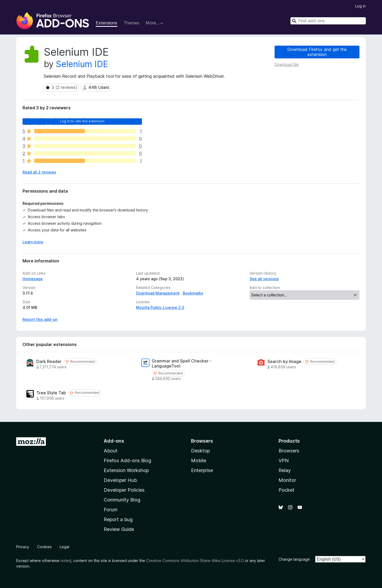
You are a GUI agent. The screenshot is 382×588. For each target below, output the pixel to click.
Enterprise (202, 470)
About (111, 451)
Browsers (289, 451)
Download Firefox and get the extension (317, 52)
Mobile (199, 461)
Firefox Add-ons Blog (127, 461)
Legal (64, 547)
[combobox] (328, 21)
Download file (287, 64)
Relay (285, 470)
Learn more (33, 242)
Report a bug (118, 519)
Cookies (44, 547)
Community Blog (122, 500)
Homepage (33, 279)
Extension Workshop (126, 470)
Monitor (287, 480)
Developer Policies (124, 490)
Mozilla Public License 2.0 (160, 307)
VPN (284, 461)
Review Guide (119, 529)
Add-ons (114, 441)
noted (66, 561)
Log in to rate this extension (82, 121)
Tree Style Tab (51, 393)
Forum (111, 510)
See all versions (264, 279)
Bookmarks (193, 293)
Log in (361, 6)
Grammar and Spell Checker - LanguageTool (182, 364)
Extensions (107, 23)
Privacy (23, 547)
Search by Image (284, 362)
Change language (294, 559)
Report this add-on (40, 319)
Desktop (200, 451)
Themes (131, 23)
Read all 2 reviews (39, 172)
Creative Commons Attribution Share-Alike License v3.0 (195, 561)
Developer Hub (120, 480)
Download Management (158, 293)
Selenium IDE (82, 64)
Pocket (286, 490)
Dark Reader (49, 362)
